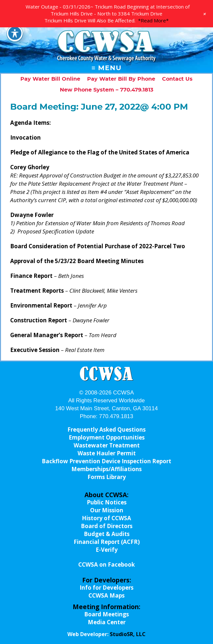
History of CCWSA (106, 518)
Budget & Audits (107, 534)
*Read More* (153, 20)
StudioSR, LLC (128, 634)
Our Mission (107, 510)
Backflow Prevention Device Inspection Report (106, 461)
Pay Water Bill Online (50, 79)
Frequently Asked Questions (106, 429)
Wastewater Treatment (107, 445)
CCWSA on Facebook (106, 564)
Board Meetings (106, 614)
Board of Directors (107, 526)
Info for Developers (106, 588)
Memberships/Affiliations (106, 469)
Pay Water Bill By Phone (121, 79)
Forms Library (107, 477)
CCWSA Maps (106, 595)
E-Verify (107, 550)
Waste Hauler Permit (107, 453)
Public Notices (107, 502)
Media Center (107, 622)
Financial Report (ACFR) (107, 542)
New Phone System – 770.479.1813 (106, 90)
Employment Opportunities (107, 437)
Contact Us (177, 79)
